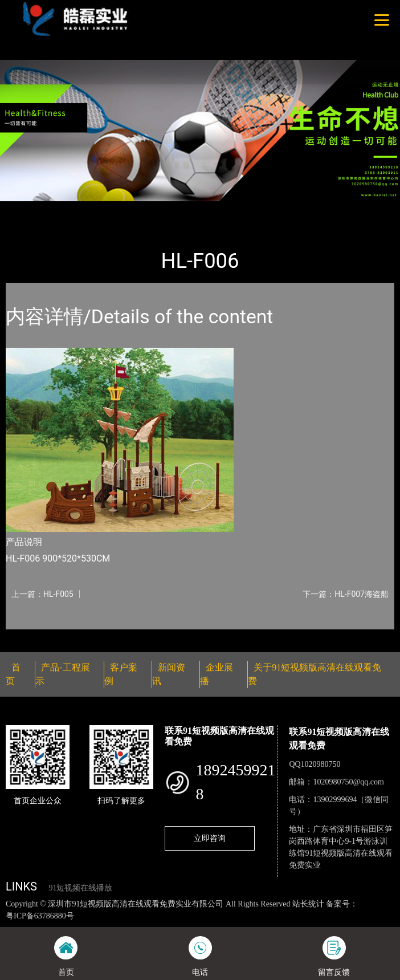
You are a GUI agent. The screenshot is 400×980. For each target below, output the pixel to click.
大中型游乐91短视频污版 (153, 209)
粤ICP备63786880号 (40, 916)
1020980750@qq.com (348, 782)
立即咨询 (210, 838)
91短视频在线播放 (80, 888)
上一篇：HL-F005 (42, 594)
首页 (25, 209)
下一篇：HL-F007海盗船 (346, 594)
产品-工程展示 (71, 209)
